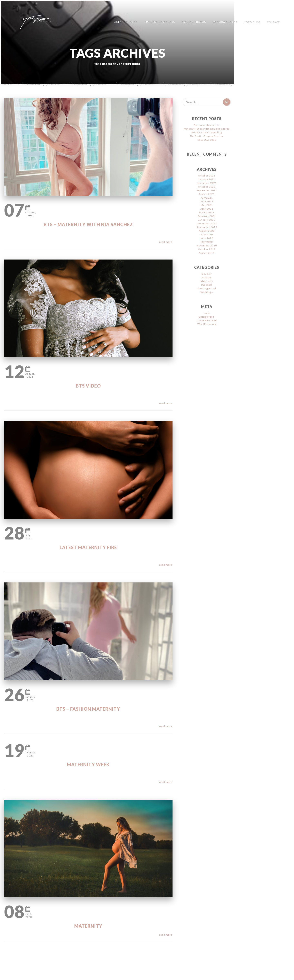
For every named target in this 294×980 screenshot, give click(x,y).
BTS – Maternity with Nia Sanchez (88, 224)
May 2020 (207, 242)
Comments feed (207, 320)
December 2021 (207, 183)
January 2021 (207, 220)
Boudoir (207, 274)
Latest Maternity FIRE (88, 547)
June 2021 (207, 201)
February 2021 (207, 216)
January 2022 (207, 179)
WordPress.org (207, 324)
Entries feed (207, 317)
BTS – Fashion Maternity (88, 709)
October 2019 (207, 249)
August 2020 (207, 231)
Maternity (88, 926)
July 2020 (207, 234)
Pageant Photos (125, 22)
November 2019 (207, 246)
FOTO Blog (252, 22)
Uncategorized (207, 288)
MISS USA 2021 (207, 140)
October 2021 (207, 187)
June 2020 (207, 238)
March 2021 (207, 212)
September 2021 (207, 190)
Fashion (207, 277)
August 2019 (207, 253)
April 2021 (207, 209)
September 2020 (207, 227)
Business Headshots (160, 22)
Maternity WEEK (88, 765)
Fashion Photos (194, 22)
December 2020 (207, 223)
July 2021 (207, 198)
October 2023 (207, 176)
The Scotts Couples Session (207, 136)
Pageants (207, 285)
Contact (273, 22)
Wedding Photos (225, 22)
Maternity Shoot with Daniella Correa (207, 129)
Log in (207, 313)
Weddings (207, 292)
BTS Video (88, 386)
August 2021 (207, 194)
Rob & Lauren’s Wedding (207, 132)
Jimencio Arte (160, 974)
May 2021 (207, 205)
